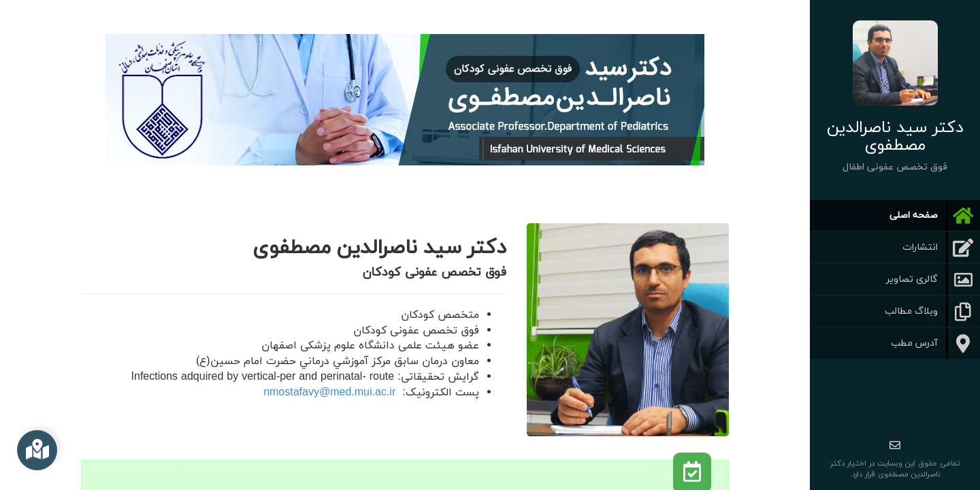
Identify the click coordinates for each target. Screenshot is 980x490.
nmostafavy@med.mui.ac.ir (329, 393)
